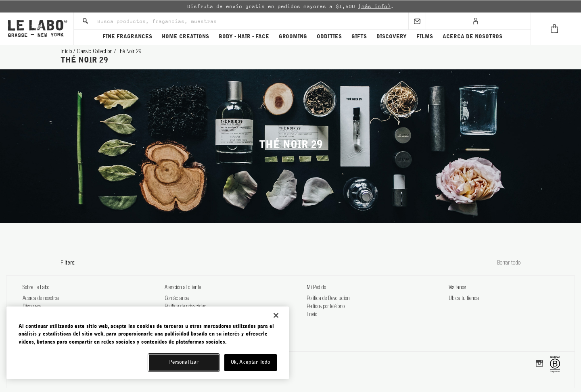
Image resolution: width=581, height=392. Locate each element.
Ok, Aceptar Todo (251, 362)
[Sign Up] (417, 21)
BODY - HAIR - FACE (244, 37)
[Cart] (556, 29)
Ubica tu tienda (464, 299)
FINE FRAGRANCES (127, 37)
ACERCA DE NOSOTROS (472, 37)
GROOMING (293, 37)
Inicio (67, 52)
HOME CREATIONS (185, 37)
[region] (148, 343)
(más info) (374, 6)
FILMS (425, 37)
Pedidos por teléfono (326, 307)
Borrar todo (509, 263)
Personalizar (184, 362)
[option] (290, 6)
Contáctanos (177, 299)
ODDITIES (329, 37)
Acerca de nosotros (41, 299)
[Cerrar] (276, 315)
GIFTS (359, 37)
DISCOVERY (392, 37)
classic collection (95, 52)
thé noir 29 (129, 52)
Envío (312, 315)
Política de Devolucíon (328, 299)
